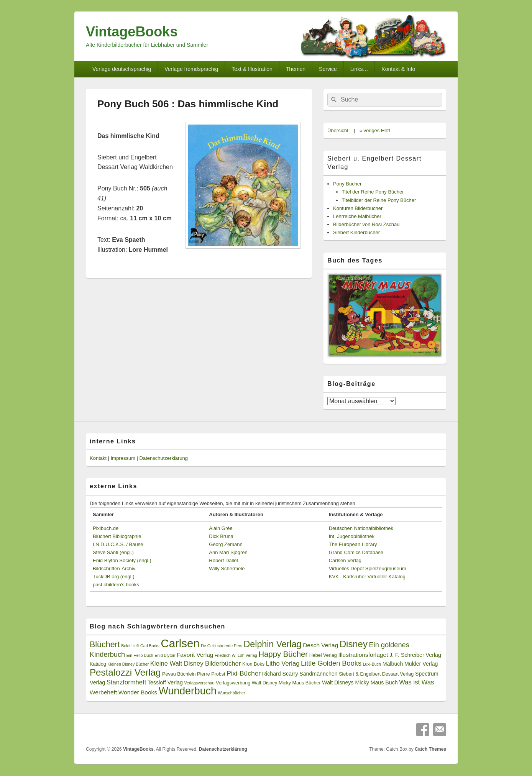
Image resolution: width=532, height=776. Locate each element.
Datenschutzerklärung (164, 458)
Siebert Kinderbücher (356, 232)
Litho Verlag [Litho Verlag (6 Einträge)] (283, 664)
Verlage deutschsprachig (122, 69)
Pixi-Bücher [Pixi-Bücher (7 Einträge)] (244, 673)
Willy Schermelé (227, 568)
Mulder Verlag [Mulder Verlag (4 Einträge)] (421, 664)
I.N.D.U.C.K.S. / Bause (118, 544)
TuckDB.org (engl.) (114, 577)
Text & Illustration (252, 69)
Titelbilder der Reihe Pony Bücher (379, 200)
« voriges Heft (375, 130)
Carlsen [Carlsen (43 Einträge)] (180, 643)
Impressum (123, 458)
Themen (296, 69)
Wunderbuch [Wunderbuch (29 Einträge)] (188, 691)
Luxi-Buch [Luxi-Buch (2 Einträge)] (372, 664)
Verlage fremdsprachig (191, 69)
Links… (359, 69)
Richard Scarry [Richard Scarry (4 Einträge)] (280, 674)
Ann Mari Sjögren (228, 552)
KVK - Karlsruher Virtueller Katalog (367, 577)
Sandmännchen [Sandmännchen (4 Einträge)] (318, 674)
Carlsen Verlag (345, 560)
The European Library (353, 544)
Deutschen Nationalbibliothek (361, 528)
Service (328, 69)
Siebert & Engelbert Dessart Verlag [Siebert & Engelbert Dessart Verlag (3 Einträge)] (376, 674)
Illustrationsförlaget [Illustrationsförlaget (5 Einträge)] (363, 655)
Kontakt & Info (398, 69)
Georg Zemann (226, 544)
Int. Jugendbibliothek (352, 536)
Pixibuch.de (106, 528)
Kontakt (98, 458)
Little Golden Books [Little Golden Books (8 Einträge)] (331, 663)
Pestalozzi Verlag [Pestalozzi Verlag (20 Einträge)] (125, 672)
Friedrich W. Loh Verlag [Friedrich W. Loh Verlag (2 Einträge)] (236, 655)
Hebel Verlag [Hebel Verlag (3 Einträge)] (323, 655)
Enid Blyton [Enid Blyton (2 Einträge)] (165, 655)
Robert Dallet (223, 560)
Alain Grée (221, 528)
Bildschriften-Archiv (114, 568)
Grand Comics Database (356, 552)
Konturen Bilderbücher (358, 208)
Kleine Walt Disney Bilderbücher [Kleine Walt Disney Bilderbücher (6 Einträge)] (196, 664)
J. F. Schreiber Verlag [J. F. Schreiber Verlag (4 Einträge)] (415, 655)
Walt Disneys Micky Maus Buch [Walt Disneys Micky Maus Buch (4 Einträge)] (360, 682)
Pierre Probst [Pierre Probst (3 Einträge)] (211, 674)
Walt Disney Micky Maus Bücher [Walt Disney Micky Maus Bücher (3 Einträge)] (286, 683)
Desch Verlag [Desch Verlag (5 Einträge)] (320, 645)
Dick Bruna (221, 536)
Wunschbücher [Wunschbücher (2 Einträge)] (232, 693)
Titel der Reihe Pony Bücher (373, 192)
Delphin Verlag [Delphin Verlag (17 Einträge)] (273, 644)
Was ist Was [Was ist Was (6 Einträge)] (416, 682)
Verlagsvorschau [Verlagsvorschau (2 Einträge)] (199, 683)
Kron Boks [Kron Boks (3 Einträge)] (253, 664)
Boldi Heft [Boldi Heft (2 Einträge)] (130, 646)
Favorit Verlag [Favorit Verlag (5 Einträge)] (195, 655)
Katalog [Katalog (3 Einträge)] (98, 664)
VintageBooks (132, 32)
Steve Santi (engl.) (113, 552)
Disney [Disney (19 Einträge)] (354, 644)
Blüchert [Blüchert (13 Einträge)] (105, 645)
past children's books (116, 585)
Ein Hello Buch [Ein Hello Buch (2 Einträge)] (140, 655)
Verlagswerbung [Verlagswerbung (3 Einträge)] (233, 683)
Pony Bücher (347, 184)
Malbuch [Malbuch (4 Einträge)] (393, 664)
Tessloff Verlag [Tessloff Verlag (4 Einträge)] (165, 682)
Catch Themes (430, 749)
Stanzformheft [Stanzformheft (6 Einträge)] (126, 682)
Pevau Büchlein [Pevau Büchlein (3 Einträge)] (179, 674)
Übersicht (338, 130)
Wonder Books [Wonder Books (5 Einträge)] (138, 692)
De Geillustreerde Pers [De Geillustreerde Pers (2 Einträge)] (222, 646)
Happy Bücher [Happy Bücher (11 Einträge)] (283, 654)
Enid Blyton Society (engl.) (122, 560)
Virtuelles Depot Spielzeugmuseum (368, 568)
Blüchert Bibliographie (117, 536)
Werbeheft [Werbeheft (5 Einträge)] (103, 692)
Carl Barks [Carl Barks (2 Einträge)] (150, 646)
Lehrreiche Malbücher (357, 216)
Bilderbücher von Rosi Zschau (366, 224)
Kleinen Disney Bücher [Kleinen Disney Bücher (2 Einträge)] (128, 664)
